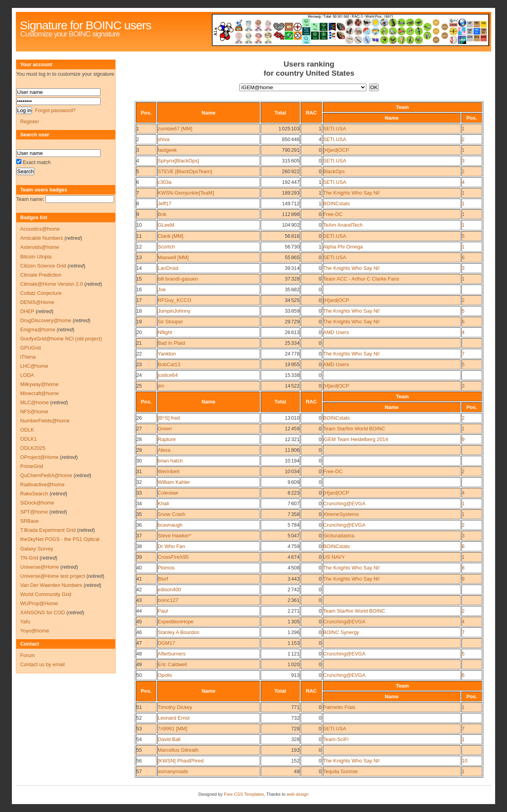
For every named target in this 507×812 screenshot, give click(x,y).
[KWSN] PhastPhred (181, 761)
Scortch (166, 247)
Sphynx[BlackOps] (178, 161)
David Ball (169, 739)
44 (139, 611)
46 (139, 632)
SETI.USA (335, 129)
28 (139, 439)
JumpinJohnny (174, 311)
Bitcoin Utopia (36, 257)
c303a (165, 182)
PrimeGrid (32, 466)
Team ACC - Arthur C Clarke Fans (361, 279)
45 (139, 622)
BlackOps (334, 171)
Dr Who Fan (171, 546)
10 (139, 225)
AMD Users (336, 332)
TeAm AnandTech (343, 225)
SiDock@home (37, 503)
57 (139, 771)
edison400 (169, 589)
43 (139, 600)
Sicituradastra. (339, 536)
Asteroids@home (40, 247)
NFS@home (34, 412)
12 (139, 247)
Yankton (167, 354)
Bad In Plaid (171, 343)
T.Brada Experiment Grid (48, 530)
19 (139, 322)
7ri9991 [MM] (172, 729)
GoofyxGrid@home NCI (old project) (61, 339)
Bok (162, 214)
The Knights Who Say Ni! (352, 193)
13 (139, 257)
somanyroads (173, 771)
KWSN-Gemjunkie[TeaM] (186, 193)
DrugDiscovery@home (46, 320)
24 (139, 375)
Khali (163, 503)
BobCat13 (169, 364)
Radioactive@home (42, 484)
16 (139, 289)
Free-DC (333, 214)
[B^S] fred (169, 418)
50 (139, 675)
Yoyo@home (35, 631)
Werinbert (169, 471)
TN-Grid (29, 558)
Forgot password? (55, 110)
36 (139, 525)
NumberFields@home (45, 421)
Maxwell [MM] (173, 257)
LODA (27, 375)
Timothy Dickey (175, 707)
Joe (162, 289)
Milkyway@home (39, 384)
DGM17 (166, 643)
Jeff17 (165, 203)
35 (139, 514)
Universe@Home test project (53, 576)
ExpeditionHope (175, 622)
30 (139, 461)
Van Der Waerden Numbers (51, 585)
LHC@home (34, 366)
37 (139, 536)
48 (139, 654)
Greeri (165, 429)
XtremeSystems (341, 514)
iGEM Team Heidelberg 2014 (356, 439)
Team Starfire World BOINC (354, 429)
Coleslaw (168, 493)
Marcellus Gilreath (178, 750)
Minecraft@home (40, 393)
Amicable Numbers (42, 238)
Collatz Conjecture (41, 293)
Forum (28, 655)
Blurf (163, 579)
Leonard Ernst (173, 718)
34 (139, 503)
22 (139, 354)
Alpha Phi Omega (343, 247)
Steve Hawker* (174, 536)
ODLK (27, 430)
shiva (164, 139)
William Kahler (174, 482)
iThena (28, 357)
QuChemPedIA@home (46, 475)
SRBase (30, 521)
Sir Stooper (170, 322)
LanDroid (168, 268)
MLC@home (34, 402)
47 (139, 643)
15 (139, 279)
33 (139, 493)
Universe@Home (40, 567)
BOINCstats (337, 203)
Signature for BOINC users (86, 25)
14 (139, 268)
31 (139, 471)
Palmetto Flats (339, 707)
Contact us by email (42, 664)
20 (139, 332)
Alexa (164, 450)
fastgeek (167, 150)
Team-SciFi (336, 739)
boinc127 (168, 600)
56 (139, 761)
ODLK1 (29, 439)
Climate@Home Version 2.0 (51, 284)
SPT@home (34, 512)
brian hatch (170, 461)
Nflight (165, 332)
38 (139, 546)
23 (139, 364)
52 (139, 718)
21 (139, 343)
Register (30, 121)
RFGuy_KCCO (174, 300)
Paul (163, 611)
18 (139, 311)
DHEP (27, 311)
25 (139, 386)
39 (139, 557)
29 (139, 450)
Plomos (166, 568)
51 (139, 707)
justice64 (168, 375)
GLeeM (166, 225)
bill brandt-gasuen (178, 279)
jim (161, 386)
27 (139, 429)
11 (139, 236)
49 (139, 664)
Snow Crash (172, 514)
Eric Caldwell (172, 664)
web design (298, 794)
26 (139, 418)
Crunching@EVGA (344, 503)
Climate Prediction (41, 275)
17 (139, 300)
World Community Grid (46, 594)
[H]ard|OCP (336, 150)
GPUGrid (30, 348)
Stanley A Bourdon (178, 632)
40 (139, 568)
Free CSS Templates (244, 794)
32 (139, 482)
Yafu (25, 622)
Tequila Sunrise (341, 771)
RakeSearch (34, 494)
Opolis (165, 675)
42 (139, 589)
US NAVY (334, 557)
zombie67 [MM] (175, 129)
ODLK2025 (33, 448)
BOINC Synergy (341, 632)
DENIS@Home (37, 302)
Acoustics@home (40, 229)
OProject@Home (39, 457)
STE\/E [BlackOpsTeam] (185, 171)
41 (139, 579)
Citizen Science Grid (43, 266)
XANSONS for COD (43, 612)
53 (139, 729)
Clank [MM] (171, 236)
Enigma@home (38, 330)
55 (139, 750)
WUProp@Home (39, 603)
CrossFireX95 (173, 557)
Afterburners (172, 654)
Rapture (167, 439)
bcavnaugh (170, 525)
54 (139, 739)
